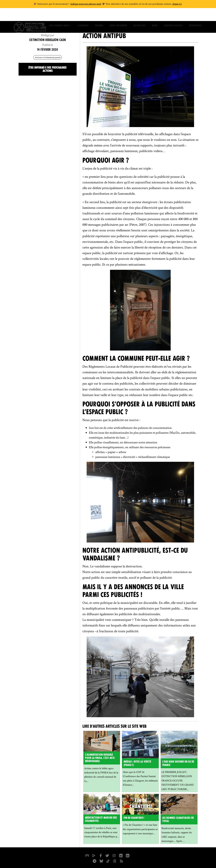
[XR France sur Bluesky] (101, 861)
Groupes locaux (173, 15)
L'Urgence (83, 15)
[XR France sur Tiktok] (108, 861)
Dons (155, 15)
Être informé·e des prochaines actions (47, 69)
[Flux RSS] (121, 861)
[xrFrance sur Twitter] (107, 855)
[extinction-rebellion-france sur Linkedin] (128, 855)
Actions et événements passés (48, 57)
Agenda (99, 15)
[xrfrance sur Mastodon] (87, 855)
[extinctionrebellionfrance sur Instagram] (114, 855)
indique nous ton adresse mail (86, 4)
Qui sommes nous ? (60, 15)
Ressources (195, 15)
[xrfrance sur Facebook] (100, 855)
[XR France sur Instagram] (94, 861)
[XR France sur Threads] (115, 861)
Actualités (140, 15)
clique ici (177, 4)
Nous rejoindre (118, 15)
